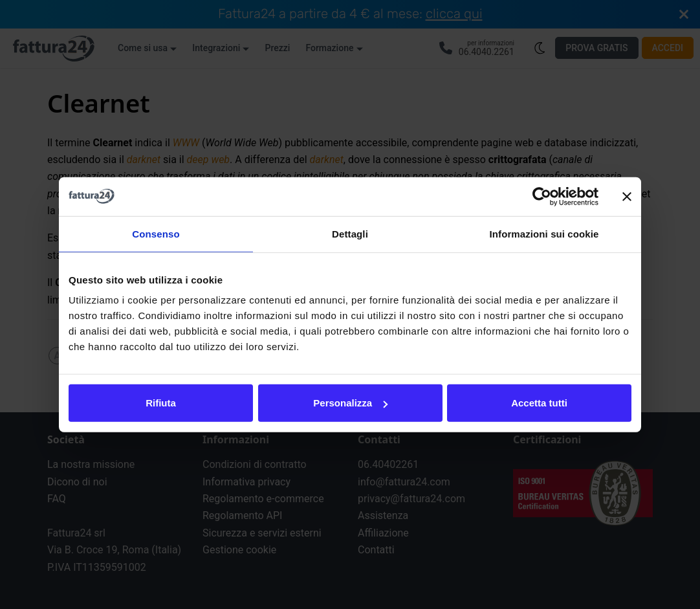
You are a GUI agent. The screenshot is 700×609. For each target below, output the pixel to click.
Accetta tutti (539, 403)
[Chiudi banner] (627, 196)
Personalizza (350, 403)
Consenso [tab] (156, 233)
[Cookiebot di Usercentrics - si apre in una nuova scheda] (542, 196)
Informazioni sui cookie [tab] (544, 233)
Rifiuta (161, 403)
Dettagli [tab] (350, 233)
